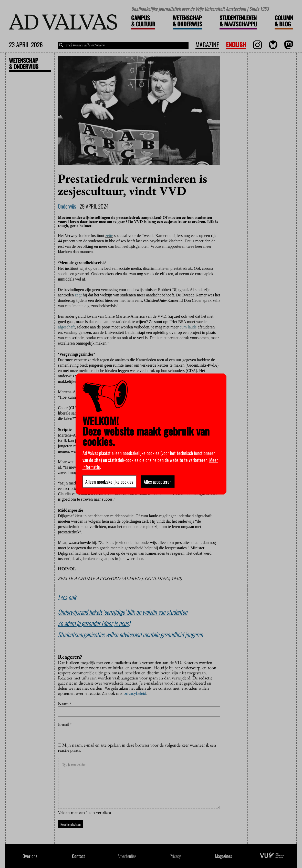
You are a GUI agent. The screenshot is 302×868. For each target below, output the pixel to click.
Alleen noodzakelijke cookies (109, 482)
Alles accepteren (158, 482)
